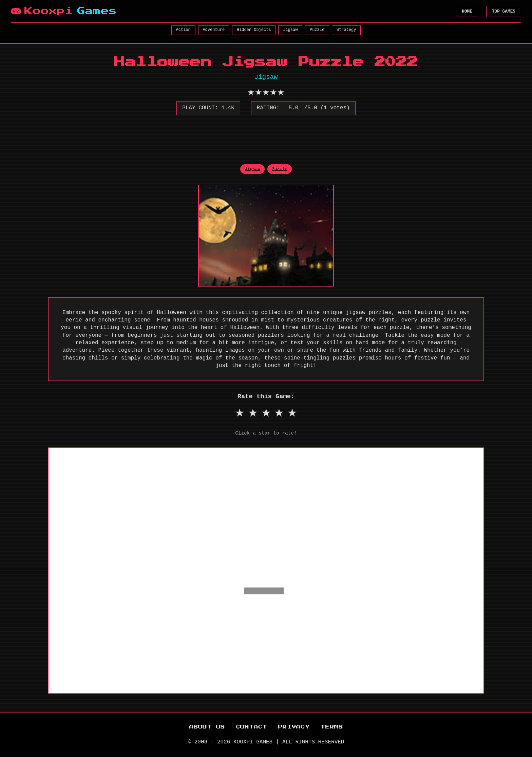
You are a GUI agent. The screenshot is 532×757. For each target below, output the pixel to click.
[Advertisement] (266, 136)
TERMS (332, 727)
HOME (467, 11)
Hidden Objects (254, 30)
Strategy (346, 30)
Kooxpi (64, 11)
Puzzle (317, 30)
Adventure (214, 30)
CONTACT (252, 727)
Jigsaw (290, 30)
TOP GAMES (504, 11)
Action (183, 30)
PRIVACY (294, 727)
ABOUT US (207, 727)
